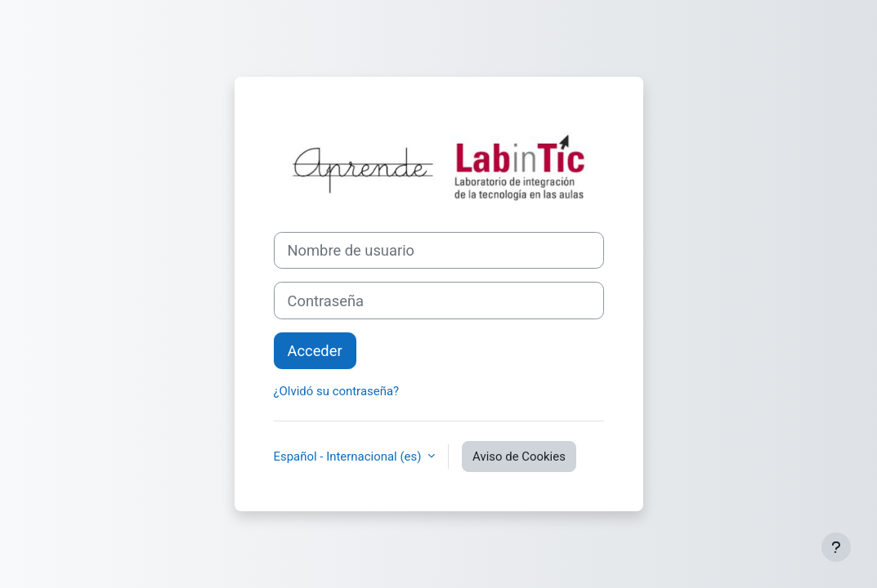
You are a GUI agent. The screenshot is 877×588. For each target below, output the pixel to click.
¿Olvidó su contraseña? (337, 391)
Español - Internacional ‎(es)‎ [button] (349, 457)
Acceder (315, 351)
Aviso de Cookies (519, 457)
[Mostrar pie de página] (836, 547)
